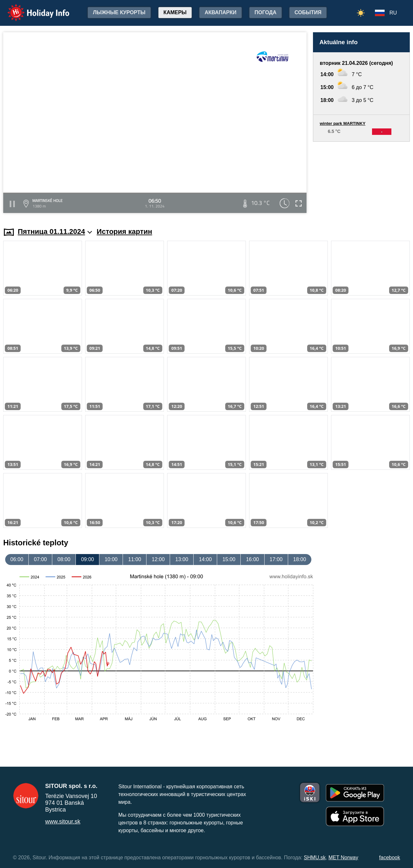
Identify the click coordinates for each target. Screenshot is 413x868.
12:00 (158, 559)
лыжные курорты (119, 12)
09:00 (87, 559)
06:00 (17, 559)
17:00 (276, 559)
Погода (266, 12)
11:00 (135, 559)
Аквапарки (220, 12)
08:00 (64, 559)
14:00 (205, 559)
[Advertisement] (361, 178)
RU (393, 13)
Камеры (175, 12)
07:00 (40, 559)
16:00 (252, 559)
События (308, 12)
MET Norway (343, 858)
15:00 (229, 559)
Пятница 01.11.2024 (55, 232)
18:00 (300, 559)
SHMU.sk (315, 858)
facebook (390, 858)
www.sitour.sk (63, 822)
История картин (125, 232)
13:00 (182, 559)
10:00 (111, 559)
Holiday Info (32, 8)
